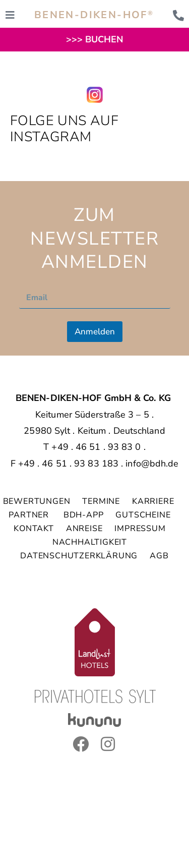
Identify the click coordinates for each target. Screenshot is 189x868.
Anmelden (95, 332)
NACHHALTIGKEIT (90, 542)
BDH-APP (84, 515)
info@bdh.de (152, 464)
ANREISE (84, 529)
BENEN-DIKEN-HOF (94, 15)
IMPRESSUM (140, 529)
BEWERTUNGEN (37, 501)
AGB (159, 556)
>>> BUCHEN (95, 39)
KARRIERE (154, 501)
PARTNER (30, 515)
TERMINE (101, 501)
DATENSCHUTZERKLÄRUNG (79, 556)
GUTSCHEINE (143, 515)
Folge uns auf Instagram (64, 129)
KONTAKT (34, 529)
